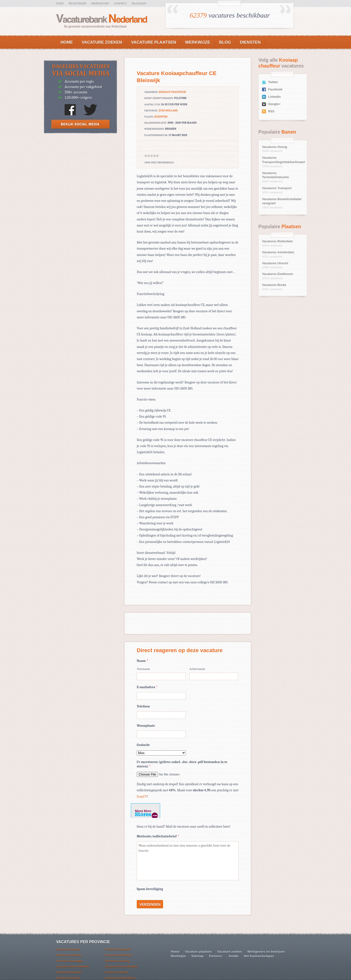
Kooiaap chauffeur (172, 92)
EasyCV (142, 797)
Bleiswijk (161, 117)
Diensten (250, 42)
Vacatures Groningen (69, 961)
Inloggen (139, 3)
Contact (120, 3)
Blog (225, 42)
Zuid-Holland (168, 111)
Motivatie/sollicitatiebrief (158, 836)
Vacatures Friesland (69, 955)
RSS (271, 111)
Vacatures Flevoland (118, 949)
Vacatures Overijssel (69, 972)
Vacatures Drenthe (68, 949)
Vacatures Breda (274, 285)
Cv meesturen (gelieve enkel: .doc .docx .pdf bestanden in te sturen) (182, 764)
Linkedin (274, 97)
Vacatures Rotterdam (277, 241)
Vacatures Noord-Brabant (73, 966)
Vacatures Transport (277, 188)
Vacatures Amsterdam (278, 252)
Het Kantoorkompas (259, 956)
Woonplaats (146, 726)
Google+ (274, 104)
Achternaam (197, 669)
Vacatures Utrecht (275, 263)
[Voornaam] (161, 676)
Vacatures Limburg (117, 961)
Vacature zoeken (102, 42)
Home (67, 42)
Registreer (78, 3)
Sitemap (198, 956)
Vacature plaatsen (154, 42)
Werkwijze (198, 42)
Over (60, 3)
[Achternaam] (214, 676)
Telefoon (143, 706)
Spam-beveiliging (150, 889)
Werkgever (100, 3)
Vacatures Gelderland (118, 955)
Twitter (273, 82)
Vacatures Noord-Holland (121, 966)
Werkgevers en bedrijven (266, 952)
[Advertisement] (80, 173)
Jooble (233, 956)
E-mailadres (147, 687)
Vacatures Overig (275, 147)
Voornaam (143, 669)
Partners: (216, 956)
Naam (142, 661)
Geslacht (143, 745)
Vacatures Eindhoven (278, 274)
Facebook (275, 89)
